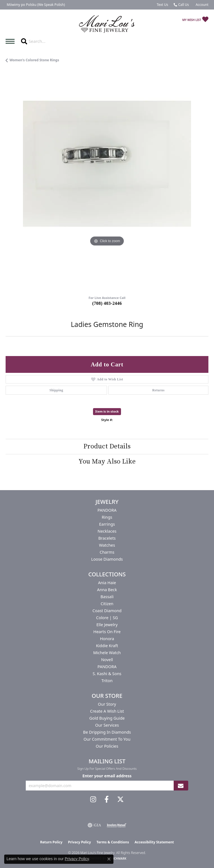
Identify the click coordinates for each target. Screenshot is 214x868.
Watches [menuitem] (107, 545)
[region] (107, 181)
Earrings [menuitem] (107, 524)
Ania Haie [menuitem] (107, 583)
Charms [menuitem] (107, 552)
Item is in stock (107, 411)
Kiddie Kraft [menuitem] (107, 646)
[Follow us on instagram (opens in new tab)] (93, 799)
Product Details (107, 446)
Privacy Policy (80, 842)
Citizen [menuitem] (107, 604)
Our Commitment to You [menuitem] (107, 739)
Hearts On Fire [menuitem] (107, 632)
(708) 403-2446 (107, 303)
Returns (158, 390)
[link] (35, 5)
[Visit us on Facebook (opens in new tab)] (107, 799)
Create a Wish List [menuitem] (107, 711)
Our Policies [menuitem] (107, 746)
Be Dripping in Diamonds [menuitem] (107, 732)
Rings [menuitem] (107, 517)
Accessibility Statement (154, 842)
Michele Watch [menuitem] (107, 653)
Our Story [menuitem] (107, 704)
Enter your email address (107, 776)
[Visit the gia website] (94, 825)
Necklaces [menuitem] (107, 531)
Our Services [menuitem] (107, 725)
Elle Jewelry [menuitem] (107, 625)
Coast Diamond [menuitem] (107, 611)
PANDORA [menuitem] (107, 510)
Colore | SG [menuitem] (107, 618)
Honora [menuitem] (107, 639)
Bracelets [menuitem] (107, 538)
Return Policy (51, 842)
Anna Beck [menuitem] (107, 590)
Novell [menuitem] (107, 660)
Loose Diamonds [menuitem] (107, 559)
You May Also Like (107, 462)
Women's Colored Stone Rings (34, 60)
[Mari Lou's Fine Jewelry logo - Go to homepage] (107, 24)
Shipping (56, 390)
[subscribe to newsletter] (181, 786)
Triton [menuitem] (107, 681)
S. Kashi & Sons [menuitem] (107, 674)
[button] (201, 5)
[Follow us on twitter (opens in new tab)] (120, 799)
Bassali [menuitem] (107, 597)
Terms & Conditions (113, 842)
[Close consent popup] (109, 859)
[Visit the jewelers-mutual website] (116, 825)
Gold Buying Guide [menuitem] (107, 718)
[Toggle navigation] (11, 41)
